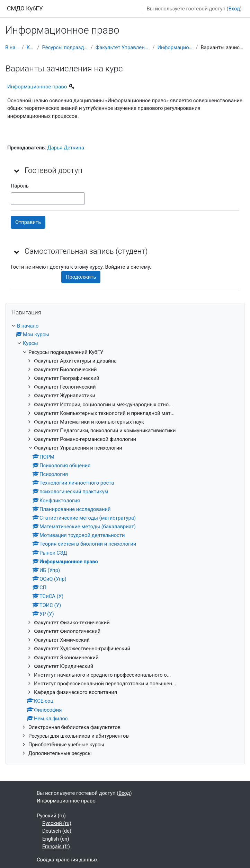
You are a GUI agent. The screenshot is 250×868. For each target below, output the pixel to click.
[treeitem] (125, 540)
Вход (234, 9)
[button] (17, 171)
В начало (12, 47)
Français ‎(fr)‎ (56, 847)
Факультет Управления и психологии (123, 47)
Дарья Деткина (66, 148)
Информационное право (175, 47)
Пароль (20, 186)
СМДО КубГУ (25, 8)
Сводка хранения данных (67, 860)
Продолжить (81, 277)
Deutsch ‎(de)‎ (57, 831)
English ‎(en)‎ (56, 839)
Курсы (31, 47)
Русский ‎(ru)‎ (51, 816)
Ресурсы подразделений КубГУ (65, 47)
